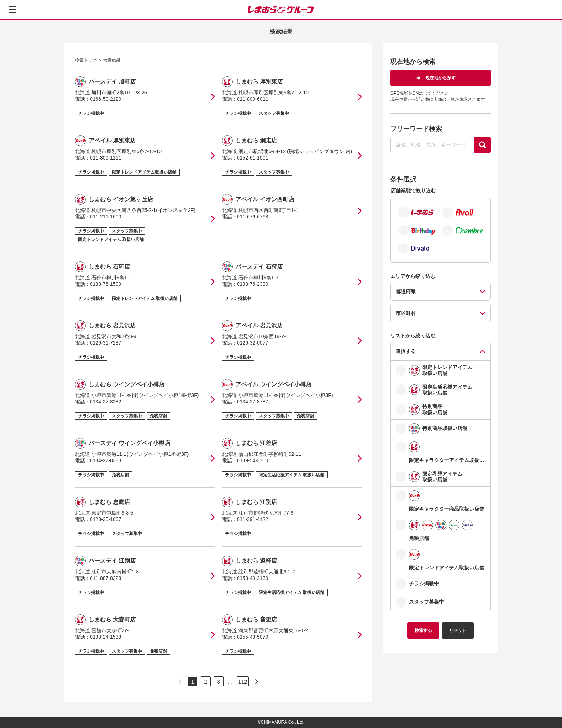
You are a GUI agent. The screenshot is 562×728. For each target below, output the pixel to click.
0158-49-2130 (253, 578)
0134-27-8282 (106, 402)
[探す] (482, 145)
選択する (406, 351)
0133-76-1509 (106, 284)
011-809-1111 (106, 158)
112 (242, 682)
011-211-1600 (106, 217)
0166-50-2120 (106, 99)
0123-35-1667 (106, 519)
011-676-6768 (253, 217)
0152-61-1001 (253, 158)
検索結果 (112, 60)
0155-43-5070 (253, 637)
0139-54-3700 (253, 460)
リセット (458, 630)
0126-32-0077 (253, 343)
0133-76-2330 (253, 284)
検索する (423, 630)
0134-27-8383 (106, 460)
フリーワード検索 (416, 129)
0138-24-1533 (106, 637)
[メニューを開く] (12, 10)
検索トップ (86, 60)
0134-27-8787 (253, 402)
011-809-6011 (253, 99)
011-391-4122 (253, 519)
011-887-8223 (106, 578)
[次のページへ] (257, 681)
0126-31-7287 (106, 343)
